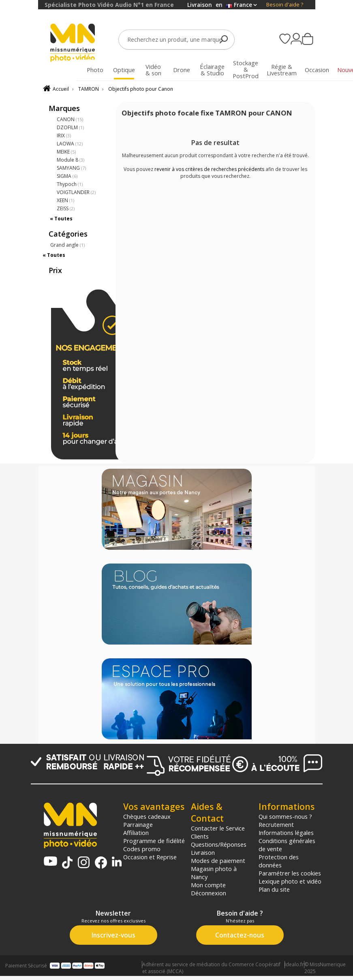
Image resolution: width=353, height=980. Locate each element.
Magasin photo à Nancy (214, 873)
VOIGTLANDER (76, 192)
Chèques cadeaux (147, 816)
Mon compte (208, 885)
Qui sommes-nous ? (285, 816)
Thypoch (70, 184)
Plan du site (274, 889)
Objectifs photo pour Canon (141, 89)
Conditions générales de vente (287, 845)
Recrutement (276, 824)
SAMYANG (71, 168)
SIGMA (67, 176)
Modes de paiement (218, 860)
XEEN (65, 200)
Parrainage (138, 824)
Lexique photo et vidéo (290, 881)
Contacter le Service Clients (218, 832)
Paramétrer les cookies (290, 873)
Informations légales (286, 833)
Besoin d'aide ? (285, 5)
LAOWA (70, 144)
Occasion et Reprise (150, 857)
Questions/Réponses (219, 844)
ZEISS (66, 208)
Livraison (203, 852)
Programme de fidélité (154, 841)
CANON (70, 119)
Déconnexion (209, 893)
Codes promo (142, 849)
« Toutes (61, 219)
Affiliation (136, 833)
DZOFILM (70, 127)
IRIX (64, 136)
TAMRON (89, 89)
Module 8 (71, 160)
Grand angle (67, 245)
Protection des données (279, 861)
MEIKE (66, 152)
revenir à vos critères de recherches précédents (209, 169)
